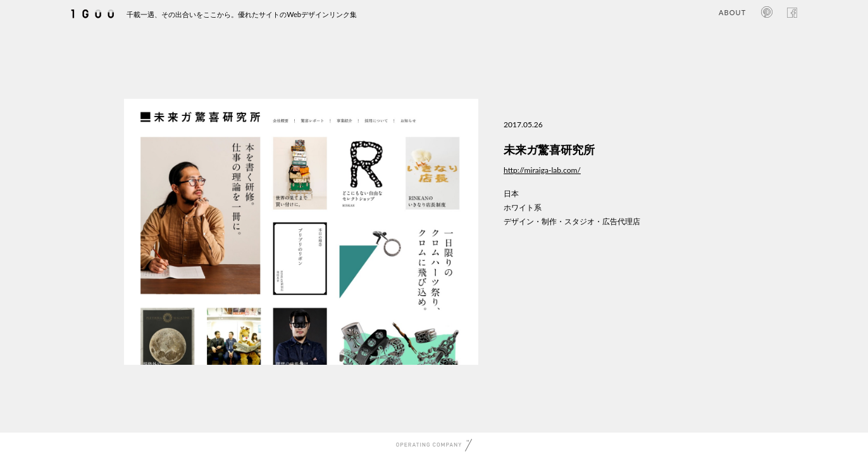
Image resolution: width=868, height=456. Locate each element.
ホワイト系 (523, 207)
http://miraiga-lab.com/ (542, 170)
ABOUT (732, 12)
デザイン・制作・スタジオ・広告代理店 (572, 221)
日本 (511, 193)
